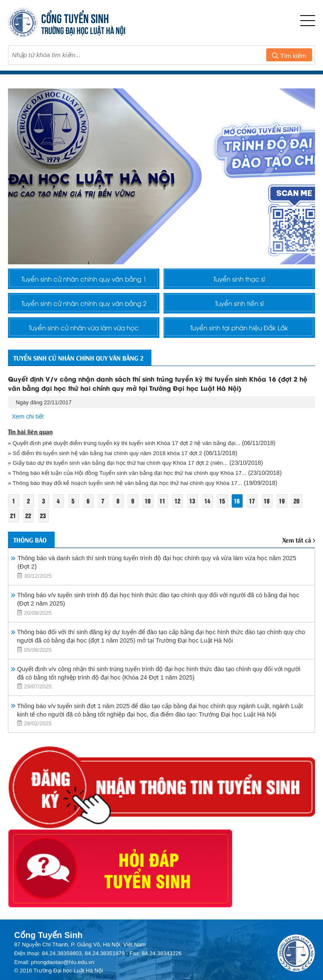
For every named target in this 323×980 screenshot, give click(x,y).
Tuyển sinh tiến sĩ (239, 309)
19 (289, 515)
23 (44, 530)
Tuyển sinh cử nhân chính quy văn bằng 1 (84, 280)
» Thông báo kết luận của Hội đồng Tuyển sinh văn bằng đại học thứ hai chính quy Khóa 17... (131, 487)
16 (243, 515)
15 (228, 515)
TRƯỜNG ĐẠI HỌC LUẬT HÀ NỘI (83, 30)
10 (151, 515)
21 (13, 530)
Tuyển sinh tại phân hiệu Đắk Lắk (239, 338)
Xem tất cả (299, 555)
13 (197, 515)
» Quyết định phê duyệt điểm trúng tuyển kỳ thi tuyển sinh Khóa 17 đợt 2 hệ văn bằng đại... (128, 457)
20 (304, 515)
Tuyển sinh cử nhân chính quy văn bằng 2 (84, 309)
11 (167, 515)
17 (258, 515)
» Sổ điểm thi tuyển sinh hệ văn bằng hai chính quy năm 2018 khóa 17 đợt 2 (108, 467)
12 (182, 515)
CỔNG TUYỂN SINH (75, 17)
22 (29, 530)
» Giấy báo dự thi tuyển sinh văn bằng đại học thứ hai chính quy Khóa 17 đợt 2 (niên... (122, 477)
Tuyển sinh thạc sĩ (239, 280)
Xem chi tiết (28, 431)
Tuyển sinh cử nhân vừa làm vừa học (84, 338)
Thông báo (33, 554)
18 (273, 515)
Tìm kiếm (289, 56)
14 (212, 515)
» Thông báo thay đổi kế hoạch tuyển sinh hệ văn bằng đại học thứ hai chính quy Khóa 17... (129, 497)
